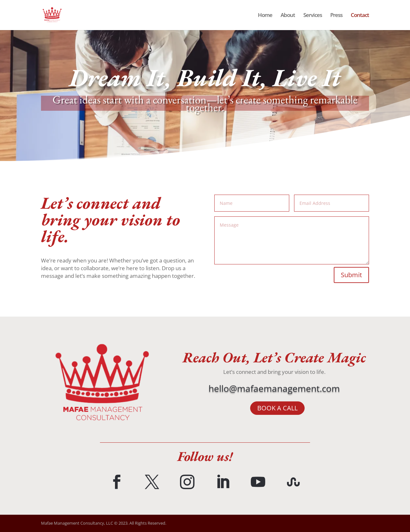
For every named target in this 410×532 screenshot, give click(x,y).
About (288, 16)
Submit (351, 275)
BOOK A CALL (277, 408)
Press (336, 16)
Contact (360, 16)
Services (313, 16)
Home (265, 16)
